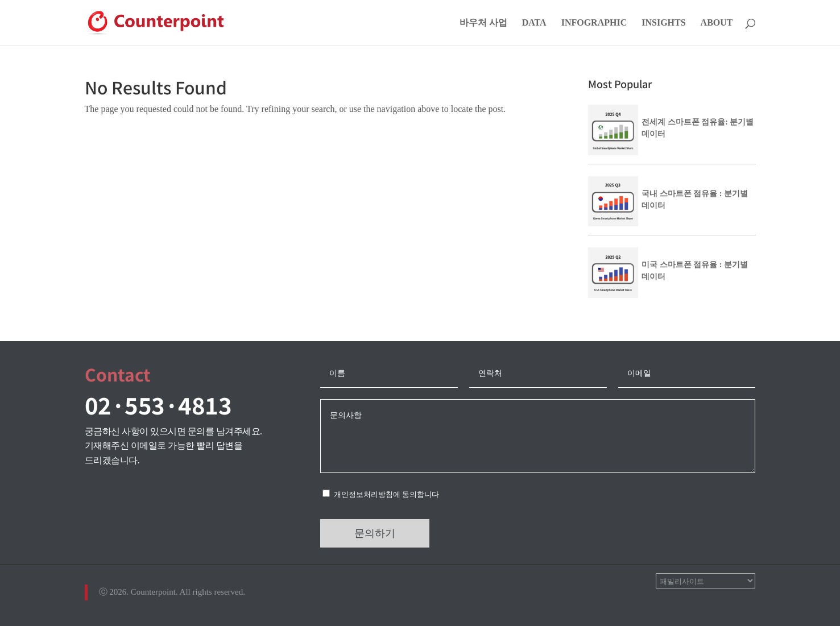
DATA (534, 23)
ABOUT (717, 23)
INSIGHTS (663, 23)
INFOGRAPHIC (594, 23)
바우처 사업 (483, 23)
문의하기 (375, 533)
